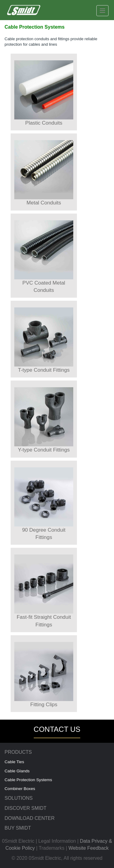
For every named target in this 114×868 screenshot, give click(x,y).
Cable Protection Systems (28, 780)
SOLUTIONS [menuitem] (19, 798)
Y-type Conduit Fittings (44, 420)
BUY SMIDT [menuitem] (18, 828)
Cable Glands (17, 771)
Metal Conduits (44, 173)
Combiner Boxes (20, 789)
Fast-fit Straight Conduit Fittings (44, 591)
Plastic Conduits (44, 93)
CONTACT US (57, 729)
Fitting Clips (44, 675)
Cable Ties (14, 762)
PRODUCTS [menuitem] (18, 752)
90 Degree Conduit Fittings (44, 504)
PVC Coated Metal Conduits (44, 257)
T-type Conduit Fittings (44, 340)
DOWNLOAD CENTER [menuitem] (29, 818)
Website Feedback (88, 848)
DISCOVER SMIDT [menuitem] (26, 808)
